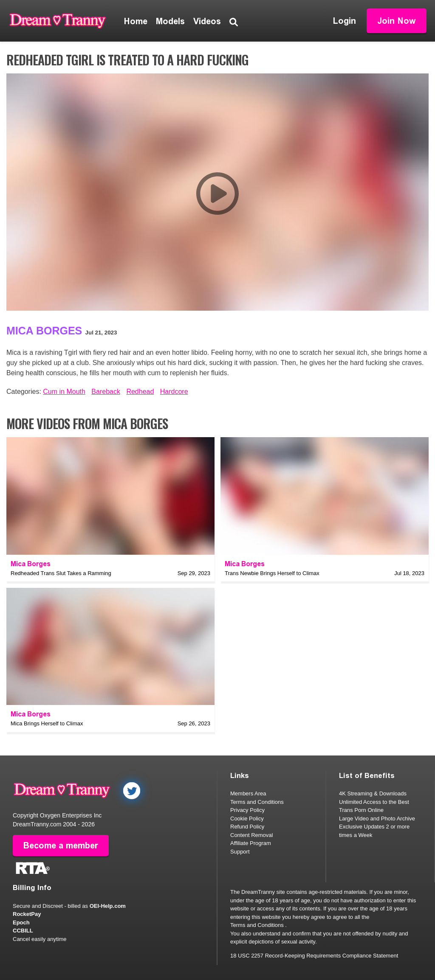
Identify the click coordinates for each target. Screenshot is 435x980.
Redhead (140, 392)
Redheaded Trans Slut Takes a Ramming (61, 573)
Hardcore (174, 392)
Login (345, 21)
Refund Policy (247, 827)
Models (170, 21)
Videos (207, 21)
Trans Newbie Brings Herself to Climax (272, 573)
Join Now (397, 21)
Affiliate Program (251, 843)
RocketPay (27, 914)
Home (136, 21)
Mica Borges (44, 331)
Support (240, 852)
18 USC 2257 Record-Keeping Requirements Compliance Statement (314, 956)
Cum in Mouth (64, 392)
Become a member (61, 845)
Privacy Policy (247, 810)
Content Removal (251, 835)
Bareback (106, 392)
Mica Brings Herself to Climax (47, 723)
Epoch (21, 922)
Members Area (248, 793)
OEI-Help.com (108, 906)
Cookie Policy (247, 819)
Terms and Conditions (257, 802)
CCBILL (23, 931)
